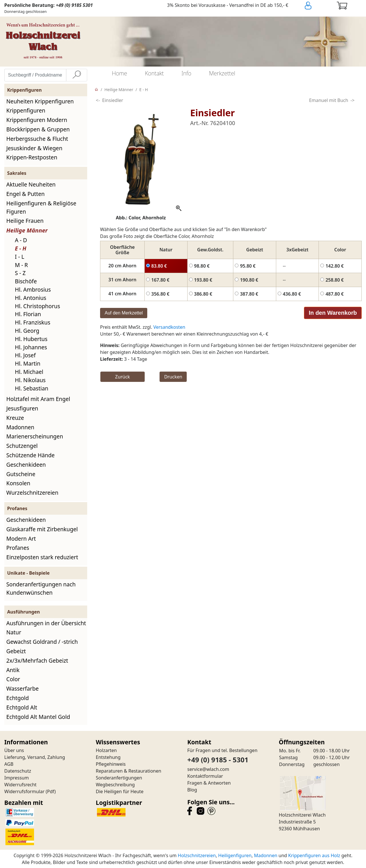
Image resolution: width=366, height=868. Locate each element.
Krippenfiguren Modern (37, 120)
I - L (20, 257)
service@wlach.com (208, 769)
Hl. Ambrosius (33, 289)
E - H (21, 248)
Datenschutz (18, 771)
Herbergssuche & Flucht (37, 139)
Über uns (14, 750)
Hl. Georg (27, 331)
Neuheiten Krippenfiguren (40, 101)
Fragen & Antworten (209, 783)
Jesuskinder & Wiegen (34, 148)
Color (13, 679)
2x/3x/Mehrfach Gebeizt (37, 660)
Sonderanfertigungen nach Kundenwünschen (41, 588)
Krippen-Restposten (32, 157)
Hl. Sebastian (32, 388)
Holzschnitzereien (197, 855)
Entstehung (108, 757)
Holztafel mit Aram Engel (38, 399)
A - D (21, 240)
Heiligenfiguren (235, 855)
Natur (14, 632)
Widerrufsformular (24, 791)
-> (353, 100)
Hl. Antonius (31, 298)
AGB (9, 764)
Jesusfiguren (22, 408)
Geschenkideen (26, 465)
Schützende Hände (30, 455)
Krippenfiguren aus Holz (314, 855)
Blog (192, 790)
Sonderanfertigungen (119, 778)
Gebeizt (16, 651)
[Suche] (77, 75)
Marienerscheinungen (35, 436)
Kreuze (15, 418)
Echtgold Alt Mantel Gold (38, 717)
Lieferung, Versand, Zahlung (35, 757)
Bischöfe (26, 281)
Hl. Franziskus (33, 322)
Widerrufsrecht (20, 785)
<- (98, 100)
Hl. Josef (25, 355)
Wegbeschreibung (115, 785)
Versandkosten (169, 327)
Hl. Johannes (31, 347)
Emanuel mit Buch (329, 100)
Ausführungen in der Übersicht (46, 623)
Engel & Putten (25, 194)
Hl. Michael (29, 372)
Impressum (17, 778)
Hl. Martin (28, 363)
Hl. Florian (28, 314)
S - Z (20, 273)
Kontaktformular (205, 776)
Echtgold (18, 698)
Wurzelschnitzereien (32, 493)
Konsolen (18, 483)
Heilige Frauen (25, 221)
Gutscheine (21, 474)
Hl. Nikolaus (30, 380)
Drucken (173, 377)
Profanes (18, 548)
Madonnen (20, 427)
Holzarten (106, 750)
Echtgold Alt (22, 707)
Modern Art (21, 539)
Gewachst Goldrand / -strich (42, 642)
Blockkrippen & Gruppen (38, 129)
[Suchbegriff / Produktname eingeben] (35, 75)
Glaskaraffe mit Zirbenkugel (42, 529)
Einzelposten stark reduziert (42, 557)
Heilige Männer (27, 230)
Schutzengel (22, 446)
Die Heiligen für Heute (120, 791)
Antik (13, 670)
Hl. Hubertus (31, 339)
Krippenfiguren (26, 110)
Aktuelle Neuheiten (31, 184)
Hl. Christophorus (37, 306)
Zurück (123, 377)
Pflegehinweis (111, 764)
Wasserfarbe (22, 688)
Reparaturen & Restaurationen (129, 771)
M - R (21, 265)
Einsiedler (113, 100)
